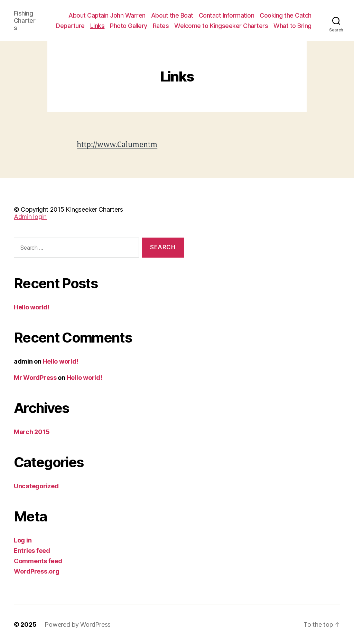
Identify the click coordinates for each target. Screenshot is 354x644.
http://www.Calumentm (117, 145)
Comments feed (38, 561)
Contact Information (227, 15)
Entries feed (32, 551)
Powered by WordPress (78, 624)
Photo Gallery (129, 26)
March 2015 (32, 432)
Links (97, 26)
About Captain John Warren (107, 15)
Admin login (30, 217)
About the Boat (172, 15)
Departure (70, 26)
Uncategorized (36, 486)
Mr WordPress (35, 378)
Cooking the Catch (286, 15)
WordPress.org (37, 571)
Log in (23, 540)
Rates (161, 26)
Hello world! (32, 307)
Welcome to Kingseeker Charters (221, 26)
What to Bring (292, 26)
